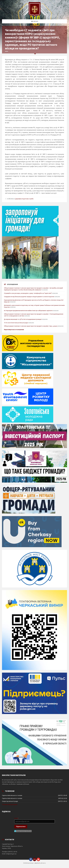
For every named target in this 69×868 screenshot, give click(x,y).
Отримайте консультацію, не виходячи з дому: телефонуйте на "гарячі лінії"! (28, 293)
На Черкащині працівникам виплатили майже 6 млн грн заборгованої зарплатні (28, 311)
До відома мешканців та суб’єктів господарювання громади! (23, 319)
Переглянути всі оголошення (14, 330)
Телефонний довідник (10, 804)
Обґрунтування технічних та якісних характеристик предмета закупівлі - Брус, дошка (31, 326)
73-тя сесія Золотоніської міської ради (16, 323)
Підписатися (21, 826)
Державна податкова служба (24, 199)
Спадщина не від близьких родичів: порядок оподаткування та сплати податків (29, 297)
